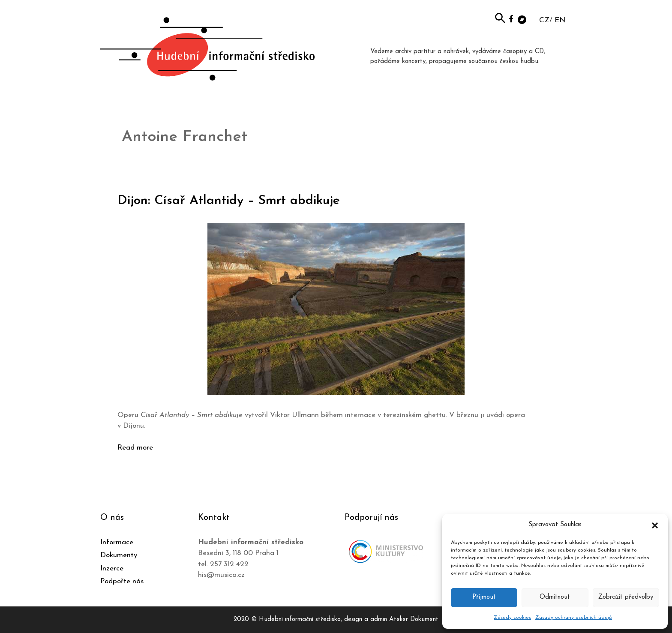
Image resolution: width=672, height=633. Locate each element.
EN (560, 20)
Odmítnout (555, 597)
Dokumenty (119, 555)
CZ (544, 20)
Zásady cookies (512, 618)
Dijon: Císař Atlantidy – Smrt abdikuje (229, 201)
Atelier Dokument (414, 619)
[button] (655, 525)
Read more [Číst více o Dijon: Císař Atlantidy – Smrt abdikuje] (135, 448)
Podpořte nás (122, 581)
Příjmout (484, 597)
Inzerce (112, 568)
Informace (117, 542)
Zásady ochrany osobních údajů (574, 618)
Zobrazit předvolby (626, 597)
